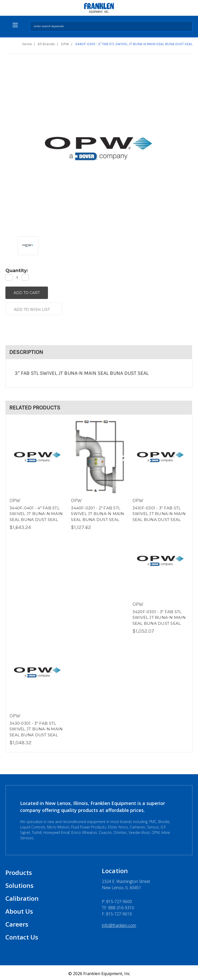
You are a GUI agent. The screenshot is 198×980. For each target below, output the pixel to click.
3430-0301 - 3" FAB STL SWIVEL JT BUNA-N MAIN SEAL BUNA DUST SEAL (36, 727)
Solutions (19, 884)
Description (26, 350)
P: (117, 900)
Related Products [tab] (35, 406)
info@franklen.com (119, 923)
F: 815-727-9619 (117, 912)
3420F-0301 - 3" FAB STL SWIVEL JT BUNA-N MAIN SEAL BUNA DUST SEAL (159, 616)
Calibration (22, 896)
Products (19, 871)
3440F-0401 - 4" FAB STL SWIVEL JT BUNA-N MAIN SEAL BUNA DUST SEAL (36, 512)
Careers (17, 922)
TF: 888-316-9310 (118, 906)
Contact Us (22, 935)
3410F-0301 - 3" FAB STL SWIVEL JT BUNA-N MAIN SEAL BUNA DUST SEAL (159, 512)
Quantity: (17, 271)
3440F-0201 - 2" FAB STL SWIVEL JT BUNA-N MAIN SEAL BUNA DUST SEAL (97, 512)
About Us (19, 909)
